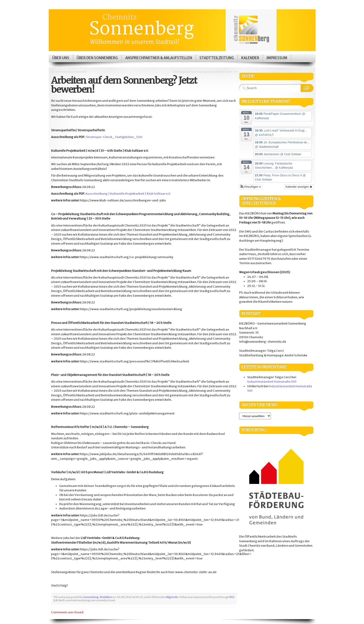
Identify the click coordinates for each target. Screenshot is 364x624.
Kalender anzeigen (299, 187)
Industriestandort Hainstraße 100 (272, 382)
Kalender (250, 58)
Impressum (277, 58)
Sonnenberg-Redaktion (98, 597)
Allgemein (172, 597)
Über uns (61, 58)
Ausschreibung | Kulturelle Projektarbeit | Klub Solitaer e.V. (128, 194)
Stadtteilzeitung (217, 58)
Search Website (307, 88)
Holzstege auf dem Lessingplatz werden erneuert (203, 72)
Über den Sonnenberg (97, 58)
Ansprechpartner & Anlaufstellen (159, 58)
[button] (251, 187)
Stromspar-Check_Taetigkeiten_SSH (114, 137)
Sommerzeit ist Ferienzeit (71, 72)
